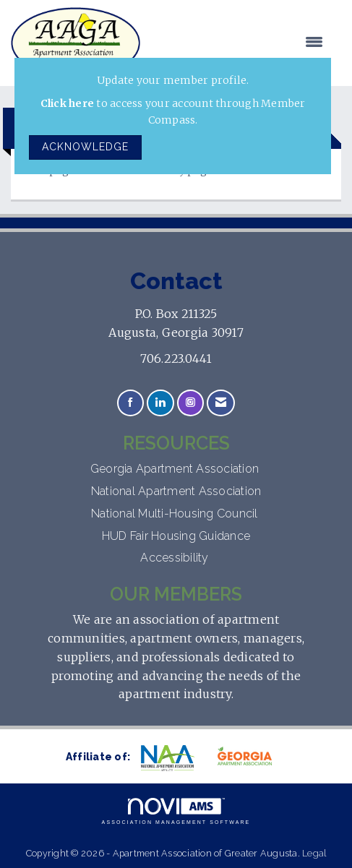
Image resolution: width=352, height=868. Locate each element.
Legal (314, 853)
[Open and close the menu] (239, 43)
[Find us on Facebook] (130, 403)
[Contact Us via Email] (221, 403)
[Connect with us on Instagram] (190, 403)
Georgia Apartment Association (176, 469)
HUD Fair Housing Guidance (176, 536)
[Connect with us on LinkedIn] (160, 403)
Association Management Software (176, 811)
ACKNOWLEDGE (85, 147)
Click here (68, 103)
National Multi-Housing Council (176, 514)
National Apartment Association (176, 491)
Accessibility (176, 558)
